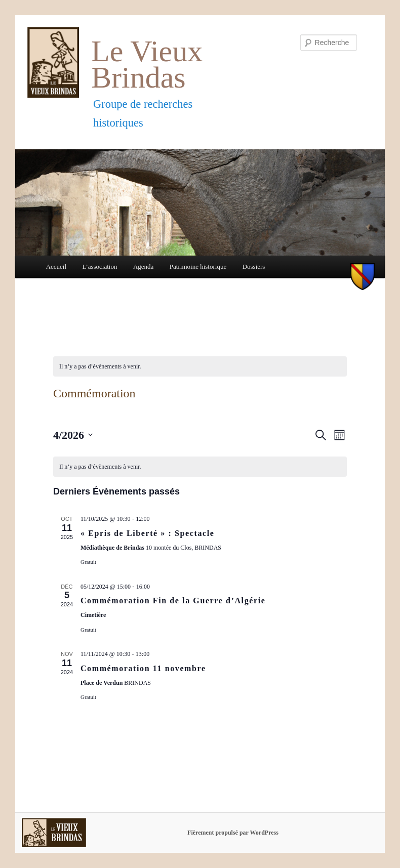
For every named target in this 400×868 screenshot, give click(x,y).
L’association (100, 266)
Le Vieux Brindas (147, 65)
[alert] (200, 367)
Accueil (56, 266)
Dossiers (254, 266)
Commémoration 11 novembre (143, 668)
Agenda (143, 266)
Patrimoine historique (198, 266)
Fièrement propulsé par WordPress (233, 833)
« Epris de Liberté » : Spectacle (148, 533)
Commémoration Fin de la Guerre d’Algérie (173, 601)
